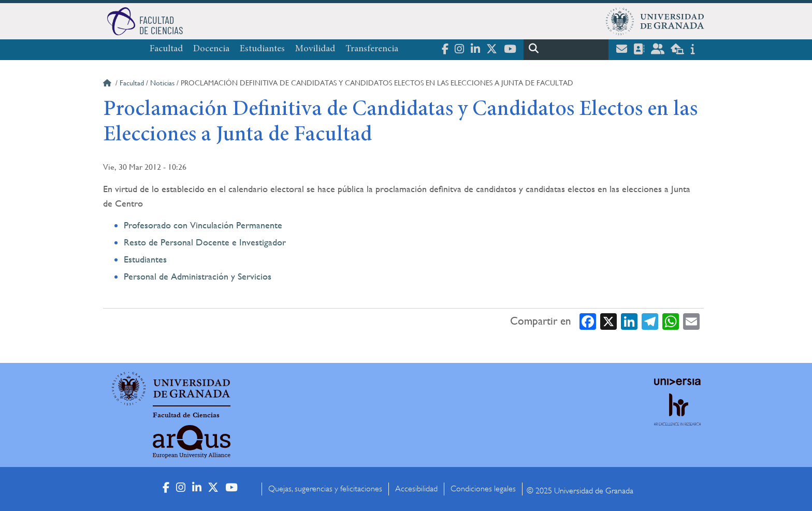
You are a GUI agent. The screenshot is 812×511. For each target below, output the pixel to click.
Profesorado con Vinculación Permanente (203, 225)
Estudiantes (262, 49)
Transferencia (372, 49)
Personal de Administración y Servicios (198, 276)
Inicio (108, 84)
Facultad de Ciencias (186, 415)
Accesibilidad (416, 489)
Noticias (162, 83)
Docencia (211, 49)
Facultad (166, 49)
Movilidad (315, 49)
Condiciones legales (483, 489)
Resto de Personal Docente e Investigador (205, 242)
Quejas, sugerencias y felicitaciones (325, 489)
